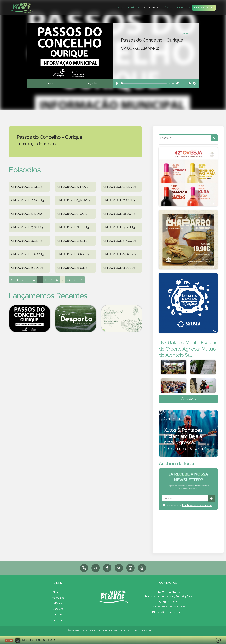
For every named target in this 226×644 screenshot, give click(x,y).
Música (167, 7)
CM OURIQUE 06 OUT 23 (120, 214)
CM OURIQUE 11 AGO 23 (73, 254)
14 (69, 280)
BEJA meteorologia (188, 527)
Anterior (49, 83)
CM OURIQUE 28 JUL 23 (27, 268)
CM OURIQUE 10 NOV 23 (28, 200)
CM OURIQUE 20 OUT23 (27, 214)
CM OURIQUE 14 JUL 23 (119, 268)
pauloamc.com (151, 630)
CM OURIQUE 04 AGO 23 (120, 254)
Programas (151, 7)
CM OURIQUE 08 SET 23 (27, 241)
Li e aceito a (187, 505)
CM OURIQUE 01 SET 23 (73, 241)
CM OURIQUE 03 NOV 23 (74, 200)
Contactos (183, 7)
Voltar (185, 34)
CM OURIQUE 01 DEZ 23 (27, 187)
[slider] (144, 83)
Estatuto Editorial (58, 620)
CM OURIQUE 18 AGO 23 (27, 254)
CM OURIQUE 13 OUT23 (73, 214)
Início (120, 7)
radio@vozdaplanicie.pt (170, 612)
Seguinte (91, 83)
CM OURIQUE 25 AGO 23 (120, 241)
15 (76, 280)
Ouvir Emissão (204, 7)
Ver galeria (188, 399)
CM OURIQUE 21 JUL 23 (73, 268)
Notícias (134, 7)
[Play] (117, 83)
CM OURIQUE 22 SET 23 (73, 227)
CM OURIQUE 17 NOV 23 (120, 187)
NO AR (9, 640)
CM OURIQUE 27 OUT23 (119, 200)
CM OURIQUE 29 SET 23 (27, 227)
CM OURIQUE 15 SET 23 (119, 227)
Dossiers (58, 609)
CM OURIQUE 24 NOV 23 (74, 187)
